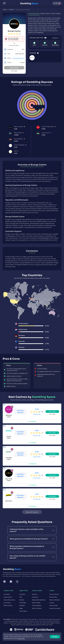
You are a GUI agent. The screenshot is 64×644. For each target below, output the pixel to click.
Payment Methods (54, 600)
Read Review (37, 414)
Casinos (11, 10)
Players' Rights (36, 603)
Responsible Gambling (39, 600)
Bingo (21, 608)
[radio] (9, 34)
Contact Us (35, 597)
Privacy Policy (53, 597)
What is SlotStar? (37, 608)
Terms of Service (54, 594)
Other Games (23, 611)
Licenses (52, 603)
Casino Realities (37, 605)
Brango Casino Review (23, 10)
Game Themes (53, 605)
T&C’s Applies (14, 71)
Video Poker (23, 603)
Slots (21, 597)
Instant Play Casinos (9, 600)
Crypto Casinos (8, 597)
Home (5, 10)
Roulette (22, 600)
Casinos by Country (55, 608)
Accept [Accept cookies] (55, 637)
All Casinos (7, 594)
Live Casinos (7, 603)
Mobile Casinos (8, 605)
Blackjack (22, 605)
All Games (22, 594)
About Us (35, 594)
